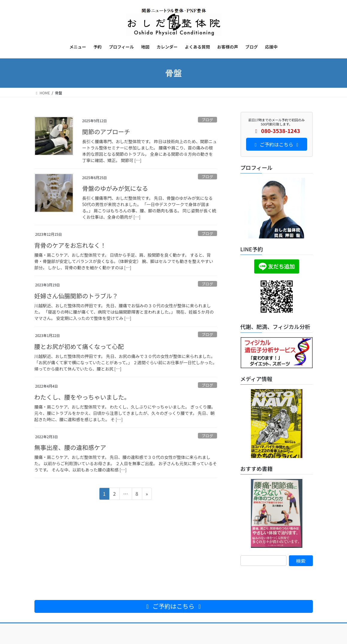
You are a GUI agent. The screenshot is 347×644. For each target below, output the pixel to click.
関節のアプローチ (106, 132)
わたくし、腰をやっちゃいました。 (82, 397)
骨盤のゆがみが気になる (115, 188)
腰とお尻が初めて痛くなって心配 (79, 346)
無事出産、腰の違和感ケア (70, 447)
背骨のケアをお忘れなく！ (70, 245)
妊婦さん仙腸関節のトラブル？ (76, 296)
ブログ (207, 120)
